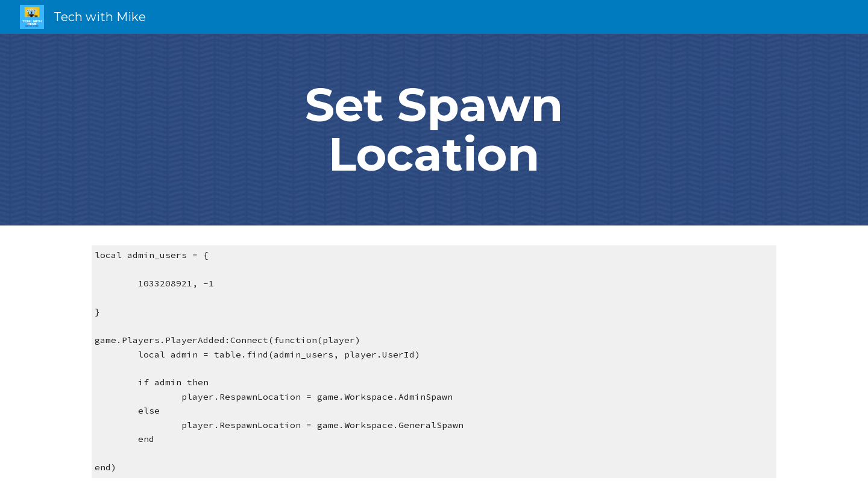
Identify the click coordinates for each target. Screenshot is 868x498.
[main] (434, 130)
